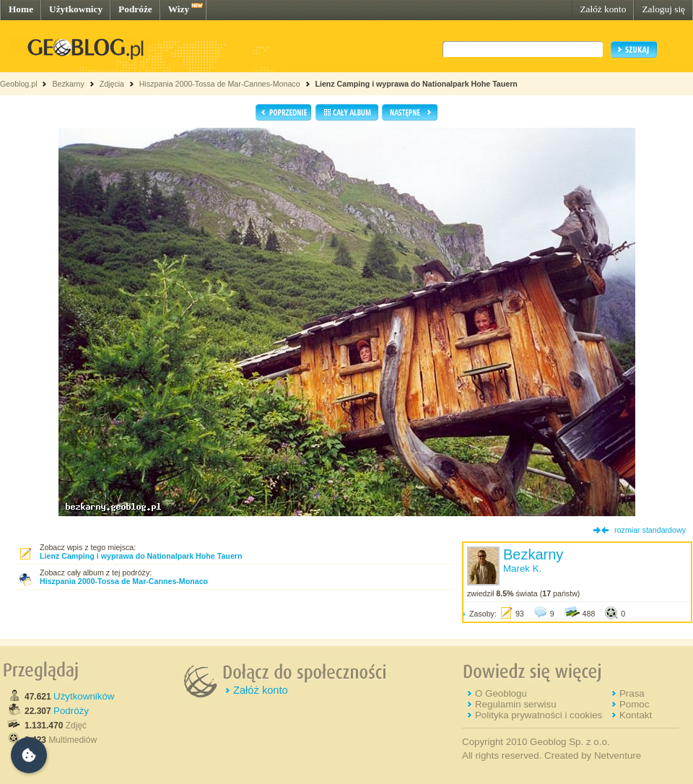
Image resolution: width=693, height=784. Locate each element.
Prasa (632, 693)
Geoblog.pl (19, 84)
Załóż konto (603, 9)
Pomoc (634, 704)
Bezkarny (68, 84)
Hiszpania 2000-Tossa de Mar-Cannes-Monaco (220, 84)
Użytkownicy (76, 9)
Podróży (71, 711)
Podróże (135, 9)
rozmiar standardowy (650, 530)
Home (21, 9)
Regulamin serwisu (516, 704)
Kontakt (636, 715)
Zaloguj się (663, 9)
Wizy (179, 9)
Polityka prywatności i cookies (539, 715)
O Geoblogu (501, 693)
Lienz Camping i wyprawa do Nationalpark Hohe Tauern (416, 84)
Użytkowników (84, 696)
